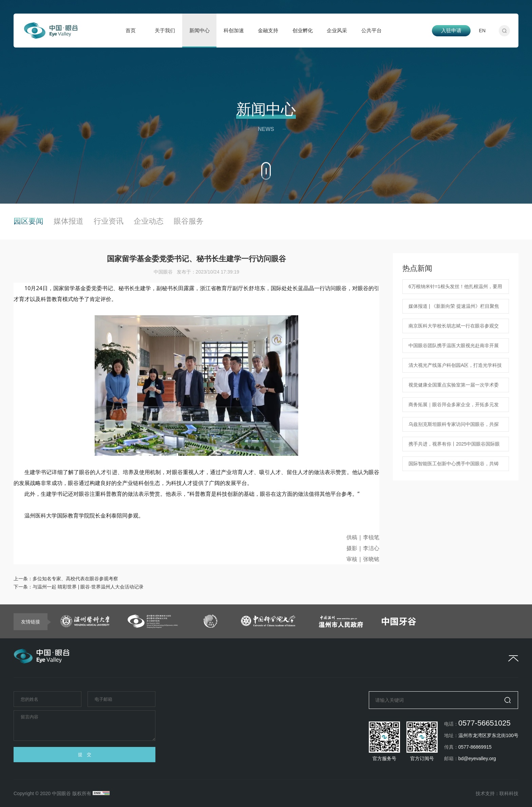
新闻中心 (199, 30)
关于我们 (165, 30)
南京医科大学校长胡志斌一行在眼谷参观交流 (454, 328)
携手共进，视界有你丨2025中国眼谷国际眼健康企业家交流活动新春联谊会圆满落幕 (454, 446)
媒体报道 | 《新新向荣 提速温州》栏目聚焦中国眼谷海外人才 (454, 308)
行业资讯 (109, 221)
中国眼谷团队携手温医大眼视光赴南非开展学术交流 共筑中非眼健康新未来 (454, 348)
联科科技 (509, 793)
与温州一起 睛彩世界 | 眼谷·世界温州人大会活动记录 (88, 587)
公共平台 (372, 30)
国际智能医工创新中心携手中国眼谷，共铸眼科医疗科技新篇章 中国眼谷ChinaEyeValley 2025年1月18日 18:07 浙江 (454, 466)
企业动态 (149, 221)
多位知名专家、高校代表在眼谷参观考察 (75, 579)
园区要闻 (28, 221)
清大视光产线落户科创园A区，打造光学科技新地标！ (455, 368)
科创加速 (234, 30)
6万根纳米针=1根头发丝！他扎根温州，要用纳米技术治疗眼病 (455, 289)
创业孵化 (303, 30)
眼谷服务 (189, 221)
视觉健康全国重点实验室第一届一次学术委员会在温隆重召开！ (454, 387)
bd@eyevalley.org (477, 758)
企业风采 (337, 30)
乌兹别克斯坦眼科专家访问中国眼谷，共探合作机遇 (454, 427)
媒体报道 (69, 221)
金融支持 (268, 30)
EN (482, 31)
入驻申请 (451, 30)
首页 (131, 30)
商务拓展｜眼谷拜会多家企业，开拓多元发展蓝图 (454, 407)
